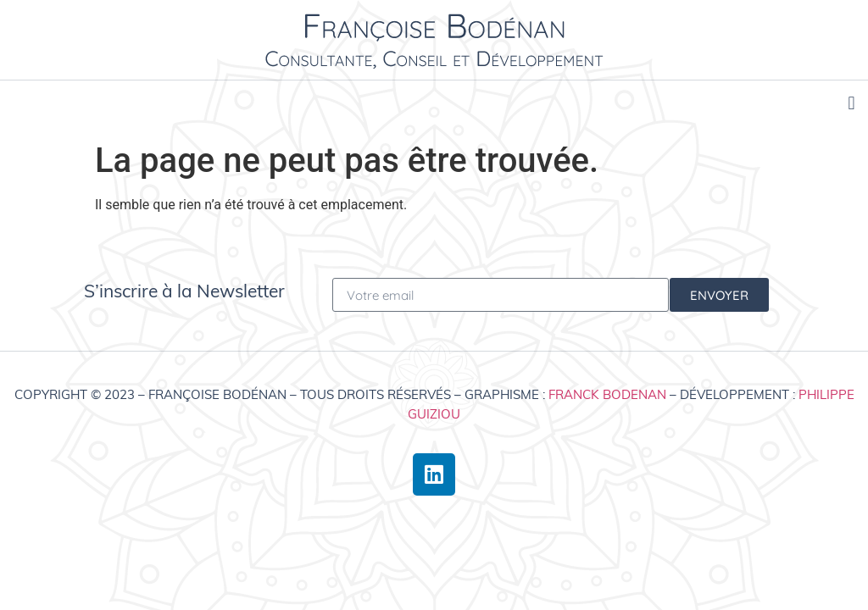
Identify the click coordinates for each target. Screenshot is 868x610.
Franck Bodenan (607, 394)
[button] (851, 103)
